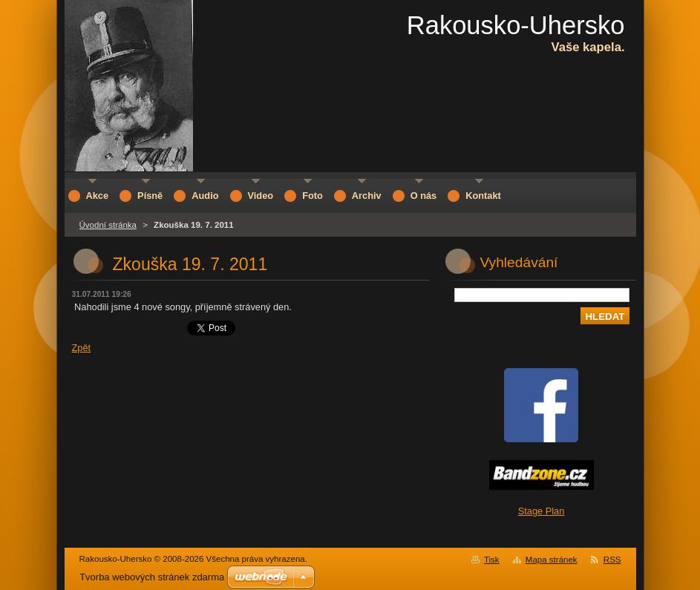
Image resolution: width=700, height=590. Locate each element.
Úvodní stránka (108, 225)
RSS (612, 560)
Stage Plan (542, 511)
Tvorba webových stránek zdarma (152, 577)
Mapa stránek (552, 560)
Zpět (82, 348)
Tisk (492, 560)
